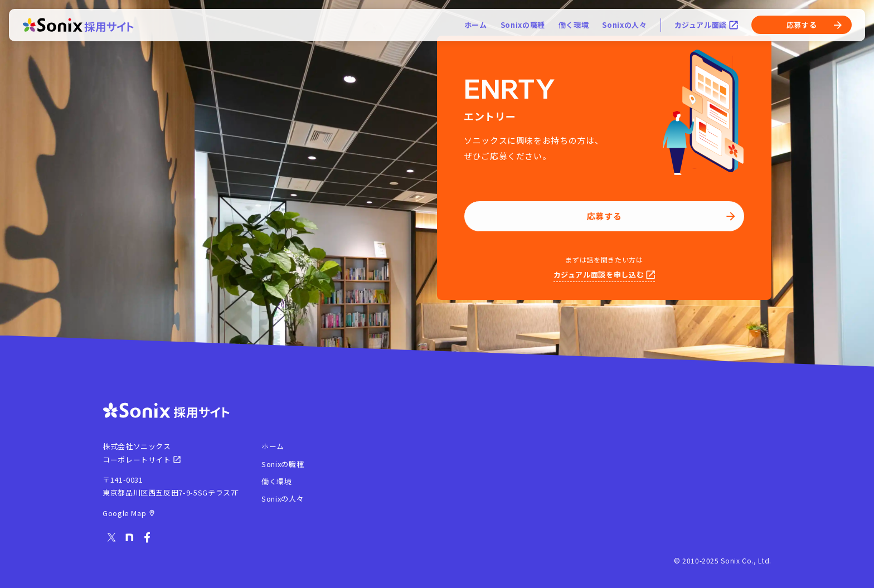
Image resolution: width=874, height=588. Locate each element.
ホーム (476, 26)
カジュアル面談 (706, 26)
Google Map (129, 513)
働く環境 (574, 26)
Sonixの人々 (624, 26)
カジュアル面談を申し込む (604, 274)
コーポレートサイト (142, 460)
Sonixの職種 (523, 26)
